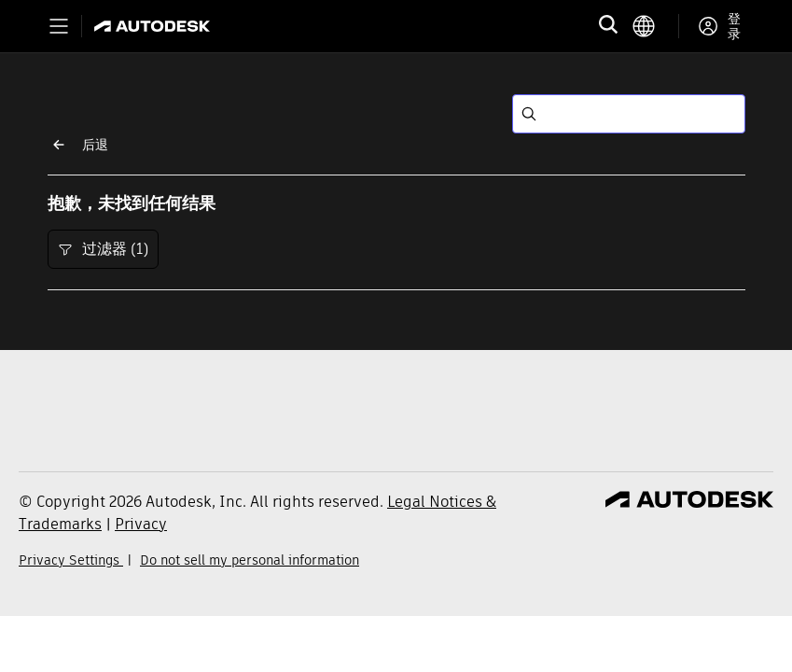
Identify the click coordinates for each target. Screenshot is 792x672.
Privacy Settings (71, 560)
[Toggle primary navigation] (59, 26)
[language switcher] (655, 26)
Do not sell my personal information (250, 560)
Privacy (141, 524)
